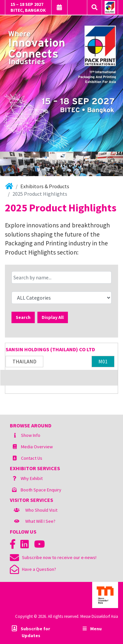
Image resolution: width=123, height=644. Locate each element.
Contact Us (32, 458)
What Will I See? (40, 521)
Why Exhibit (32, 478)
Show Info (31, 435)
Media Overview (37, 447)
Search (23, 317)
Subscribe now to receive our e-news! (53, 557)
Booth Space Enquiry (41, 490)
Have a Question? (33, 569)
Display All (53, 317)
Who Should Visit (41, 510)
